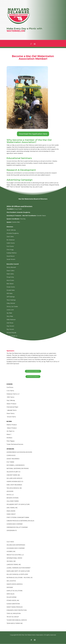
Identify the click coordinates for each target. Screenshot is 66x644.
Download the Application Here (33, 134)
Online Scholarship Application (33, 377)
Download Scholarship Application (33, 371)
